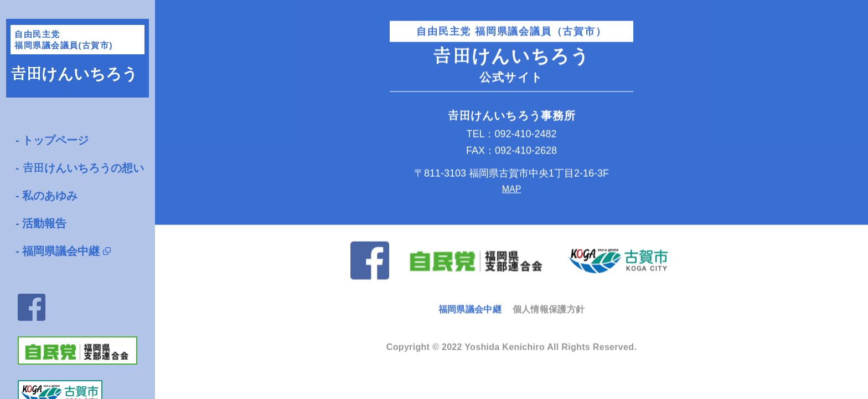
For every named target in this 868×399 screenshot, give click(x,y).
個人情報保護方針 (549, 308)
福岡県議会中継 (61, 251)
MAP (512, 188)
